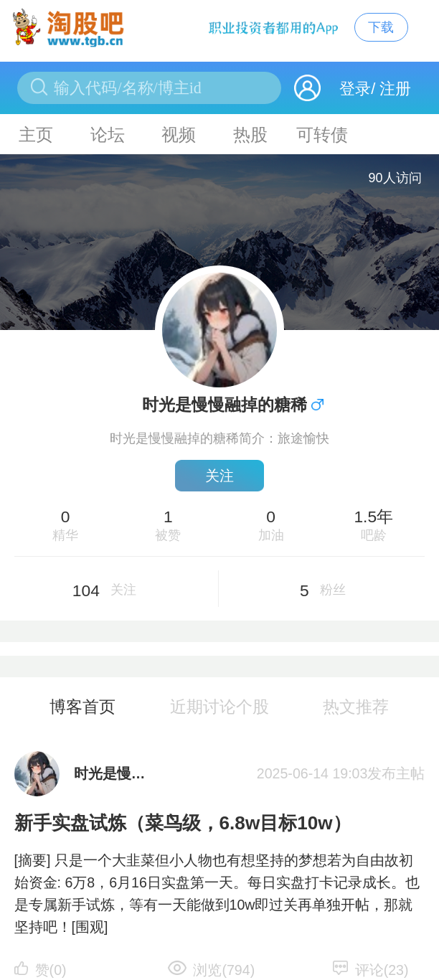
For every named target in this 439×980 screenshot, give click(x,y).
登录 (355, 89)
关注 (219, 476)
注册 (395, 89)
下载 (381, 27)
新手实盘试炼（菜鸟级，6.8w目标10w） (183, 823)
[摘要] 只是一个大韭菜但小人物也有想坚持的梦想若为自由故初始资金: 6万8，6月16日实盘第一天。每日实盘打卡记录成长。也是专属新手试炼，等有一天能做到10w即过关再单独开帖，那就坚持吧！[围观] (217, 894)
